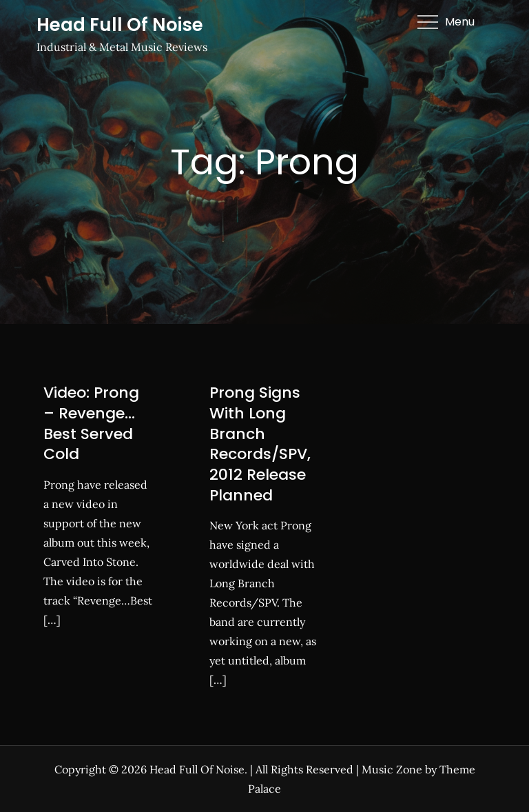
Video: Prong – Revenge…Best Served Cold (91, 423)
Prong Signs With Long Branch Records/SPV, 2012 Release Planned (260, 444)
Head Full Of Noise (120, 25)
